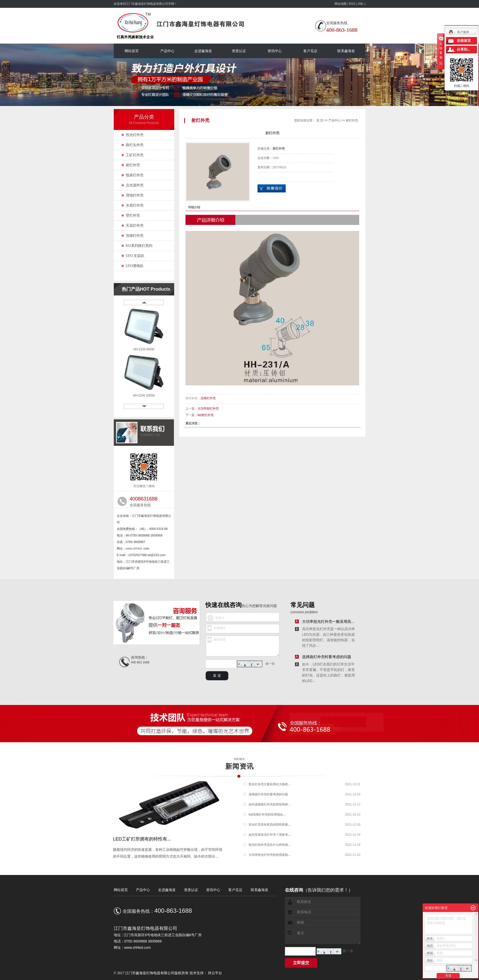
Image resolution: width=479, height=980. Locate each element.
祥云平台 (215, 973)
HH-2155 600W (144, 349)
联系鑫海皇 (346, 51)
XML (361, 4)
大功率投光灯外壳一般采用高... (328, 621)
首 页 (320, 120)
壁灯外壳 (133, 215)
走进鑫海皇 (203, 51)
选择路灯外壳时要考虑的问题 (327, 657)
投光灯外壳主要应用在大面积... (270, 784)
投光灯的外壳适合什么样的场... (270, 845)
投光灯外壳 (135, 135)
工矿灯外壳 (135, 155)
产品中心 (167, 51)
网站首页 (132, 51)
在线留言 (464, 41)
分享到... (464, 49)
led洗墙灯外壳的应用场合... (267, 815)
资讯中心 (275, 51)
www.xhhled (134, 549)
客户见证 (310, 51)
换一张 (270, 664)
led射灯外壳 (206, 415)
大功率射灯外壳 (208, 409)
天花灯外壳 (135, 226)
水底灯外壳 (135, 205)
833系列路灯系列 (139, 246)
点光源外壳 (135, 185)
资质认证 (239, 51)
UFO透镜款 (135, 266)
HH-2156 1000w (144, 395)
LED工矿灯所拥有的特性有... (142, 839)
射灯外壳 (133, 165)
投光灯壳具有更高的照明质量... (270, 825)
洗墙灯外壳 (135, 236)
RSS (352, 4)
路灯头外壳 (135, 145)
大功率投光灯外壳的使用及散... (270, 855)
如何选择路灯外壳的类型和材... (270, 804)
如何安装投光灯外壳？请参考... (270, 835)
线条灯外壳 (135, 175)
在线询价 (272, 188)
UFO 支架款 (135, 256)
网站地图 (341, 4)
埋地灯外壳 (135, 195)
